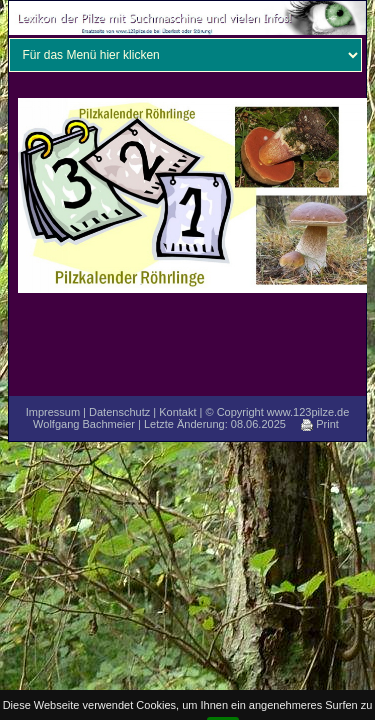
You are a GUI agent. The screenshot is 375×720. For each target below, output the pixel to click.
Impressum (53, 412)
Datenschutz (119, 412)
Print (320, 424)
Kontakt (177, 412)
